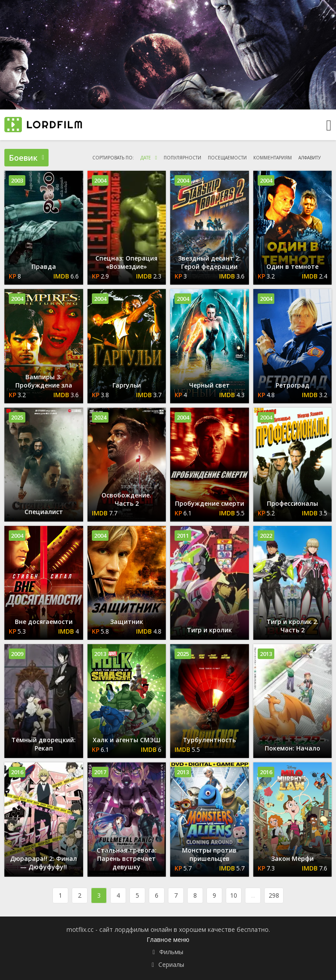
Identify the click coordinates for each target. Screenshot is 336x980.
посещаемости (227, 158)
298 (274, 895)
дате (146, 158)
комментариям (273, 158)
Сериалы (171, 964)
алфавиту (310, 158)
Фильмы (171, 952)
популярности (182, 158)
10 (234, 895)
